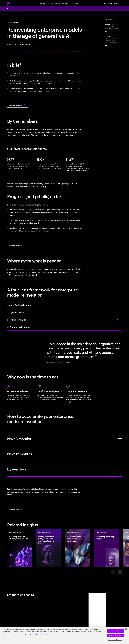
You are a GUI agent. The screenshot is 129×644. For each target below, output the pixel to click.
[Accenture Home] (13, 3)
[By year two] (64, 469)
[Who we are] (67, 3)
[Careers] (77, 3)
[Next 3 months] (64, 439)
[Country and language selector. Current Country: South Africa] (114, 3)
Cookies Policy (29, 635)
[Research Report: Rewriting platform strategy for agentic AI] (20, 548)
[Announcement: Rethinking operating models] (107, 548)
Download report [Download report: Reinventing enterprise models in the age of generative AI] (13, 9)
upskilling (39, 184)
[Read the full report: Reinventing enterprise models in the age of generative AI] (18, 105)
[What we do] (45, 3)
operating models (43, 269)
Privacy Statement (42, 635)
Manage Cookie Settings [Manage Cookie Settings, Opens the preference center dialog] (115, 640)
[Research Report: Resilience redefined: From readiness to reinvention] (78, 548)
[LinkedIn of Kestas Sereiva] (106, 46)
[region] (64, 635)
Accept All (115, 631)
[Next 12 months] (64, 454)
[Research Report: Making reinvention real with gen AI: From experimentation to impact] (49, 548)
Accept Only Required (115, 635)
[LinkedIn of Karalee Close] (106, 31)
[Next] (120, 572)
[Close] (126, 629)
